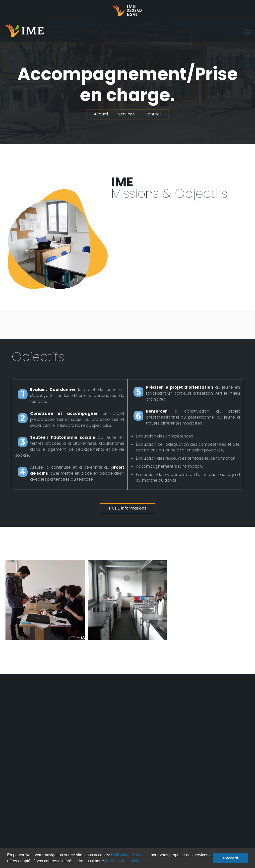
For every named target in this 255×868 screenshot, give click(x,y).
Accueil (101, 114)
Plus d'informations (127, 508)
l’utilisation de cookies (130, 855)
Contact (153, 114)
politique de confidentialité (128, 861)
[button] (153, 862)
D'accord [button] (230, 858)
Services (126, 114)
